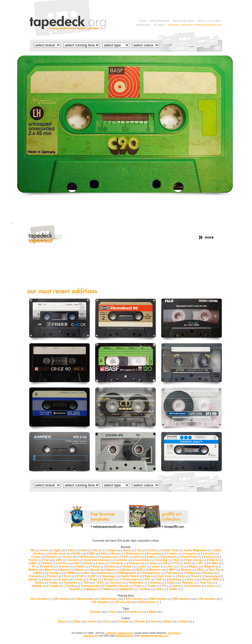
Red (156, 621)
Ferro (116, 612)
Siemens (111, 579)
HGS (178, 560)
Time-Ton (207, 583)
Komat (97, 566)
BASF (79, 553)
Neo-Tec (216, 570)
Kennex (66, 566)
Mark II (51, 570)
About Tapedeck (159, 21)
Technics (118, 583)
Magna (195, 566)
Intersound (138, 563)
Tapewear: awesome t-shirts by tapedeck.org (194, 25)
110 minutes (102, 602)
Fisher (35, 560)
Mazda (127, 570)
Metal (155, 612)
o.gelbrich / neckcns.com (119, 633)
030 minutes (63, 599)
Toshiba (56, 586)
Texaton (157, 583)
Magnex (211, 566)
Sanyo (50, 579)
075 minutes (137, 599)
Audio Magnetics (197, 550)
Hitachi (216, 560)
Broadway (156, 553)
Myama (188, 570)
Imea (103, 563)
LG (183, 566)
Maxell (97, 570)
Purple (142, 621)
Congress (192, 553)
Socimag (176, 579)
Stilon (41, 583)
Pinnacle (37, 576)
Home (143, 21)
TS (166, 586)
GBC (61, 560)
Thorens (189, 583)
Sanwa (35, 579)
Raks (150, 576)
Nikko (40, 573)
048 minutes (87, 599)
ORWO (73, 573)
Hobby (49, 563)
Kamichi (49, 566)
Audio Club (172, 550)
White (170, 621)
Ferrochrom (136, 612)
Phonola (210, 573)
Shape (95, 579)
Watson (111, 589)
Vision (213, 586)
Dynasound (110, 557)
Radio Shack (132, 576)
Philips (193, 573)
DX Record (89, 557)
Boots (118, 553)
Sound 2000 (212, 579)
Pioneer (54, 576)
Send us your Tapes (209, 21)
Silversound (132, 579)
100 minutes (209, 599)
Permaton (175, 573)
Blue (80, 621)
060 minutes (112, 599)
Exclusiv (211, 557)
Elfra (139, 557)
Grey (110, 621)
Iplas (155, 563)
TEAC (102, 583)
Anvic (129, 550)
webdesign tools (124, 636)
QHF (94, 576)
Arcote (153, 550)
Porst (69, 576)
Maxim (113, 570)
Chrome (98, 612)
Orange (126, 621)
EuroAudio (170, 557)
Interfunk (118, 563)
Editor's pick (143, 25)
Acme (46, 550)
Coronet (210, 553)
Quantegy (110, 576)
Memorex (157, 570)
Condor (174, 553)
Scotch (65, 579)
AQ (141, 550)
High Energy (196, 560)
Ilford (90, 563)
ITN (166, 563)
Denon (70, 557)
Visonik (76, 589)
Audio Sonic (60, 553)
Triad (139, 586)
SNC (161, 579)
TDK (88, 583)
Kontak (128, 566)
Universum (195, 586)
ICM (78, 563)
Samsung (213, 576)
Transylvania (91, 586)
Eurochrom (192, 557)
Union (177, 586)
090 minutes (184, 599)
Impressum (174, 633)
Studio (55, 583)
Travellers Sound (118, 586)
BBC (94, 553)
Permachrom (153, 573)
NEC (202, 570)
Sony (193, 579)
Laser (158, 566)
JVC (202, 563)
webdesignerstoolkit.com (154, 636)
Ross (183, 576)
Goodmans (144, 560)
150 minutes (149, 602)
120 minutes (125, 602)
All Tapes (159, 25)
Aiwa (73, 550)
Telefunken (138, 583)
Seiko (81, 579)
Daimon (53, 557)
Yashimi (146, 589)
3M (34, 550)
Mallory (35, 570)
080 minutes (160, 599)
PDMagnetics (129, 573)
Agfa (60, 550)
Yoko (161, 589)
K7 (35, 566)
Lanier (143, 566)
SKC (149, 579)
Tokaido (39, 586)
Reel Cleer (166, 576)
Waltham (93, 589)
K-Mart (215, 563)
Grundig (163, 560)
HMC (35, 563)
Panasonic (106, 573)
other (89, 573)
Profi (82, 576)
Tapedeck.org (91, 636)
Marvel (66, 570)
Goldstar (124, 560)
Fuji (49, 560)
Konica (112, 566)
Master (81, 570)
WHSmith (128, 589)
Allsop (99, 550)
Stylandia (72, 583)
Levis (171, 566)
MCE (141, 570)
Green (94, 621)
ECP (127, 557)
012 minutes (40, 599)
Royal (196, 576)
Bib (105, 553)
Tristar (153, 586)
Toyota (72, 586)
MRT (174, 570)
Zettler (175, 589)
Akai (85, 550)
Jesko (189, 563)
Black (65, 621)
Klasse (82, 566)
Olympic (56, 573)
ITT (177, 563)
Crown (38, 557)
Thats (173, 583)
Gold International (99, 560)
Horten (64, 563)
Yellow (185, 621)
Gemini (75, 560)
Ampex (114, 550)
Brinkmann (135, 553)
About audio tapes (183, 21)
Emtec (153, 557)
